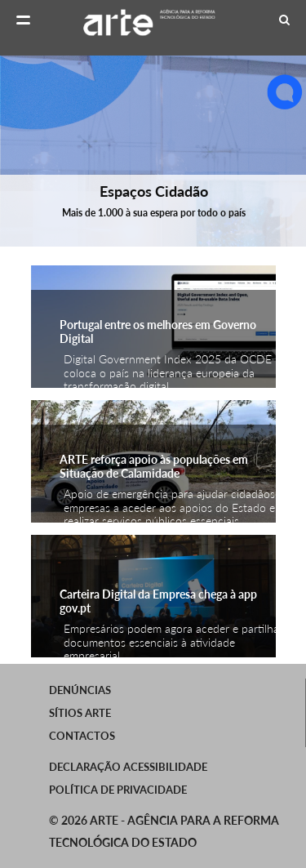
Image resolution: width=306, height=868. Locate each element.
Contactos (82, 736)
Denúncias (80, 690)
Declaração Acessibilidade (128, 767)
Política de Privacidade (118, 790)
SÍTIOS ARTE (80, 713)
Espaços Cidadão (153, 191)
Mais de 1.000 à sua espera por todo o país (153, 213)
